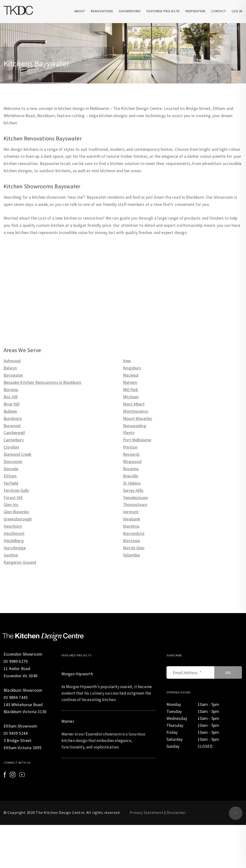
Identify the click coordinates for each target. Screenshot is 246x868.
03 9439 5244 (16, 733)
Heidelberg (14, 541)
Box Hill (11, 397)
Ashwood (12, 361)
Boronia (11, 390)
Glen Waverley (16, 512)
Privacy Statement (147, 812)
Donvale (11, 469)
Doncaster (13, 462)
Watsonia (132, 541)
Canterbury (14, 440)
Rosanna (131, 469)
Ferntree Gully (16, 490)
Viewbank (132, 519)
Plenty (129, 433)
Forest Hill (13, 498)
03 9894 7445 (16, 697)
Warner (68, 721)
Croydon (11, 447)
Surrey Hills (133, 490)
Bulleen (10, 411)
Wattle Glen (134, 548)
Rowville (131, 476)
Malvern (130, 382)
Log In (237, 11)
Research (131, 454)
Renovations (102, 11)
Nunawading (135, 426)
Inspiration (195, 11)
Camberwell (14, 433)
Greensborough (18, 519)
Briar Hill (12, 404)
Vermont (131, 512)
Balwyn (10, 368)
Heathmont (14, 533)
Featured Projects (163, 11)
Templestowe (135, 498)
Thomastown (135, 505)
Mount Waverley (138, 418)
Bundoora (13, 418)
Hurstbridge (15, 548)
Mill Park (131, 390)
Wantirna (131, 526)
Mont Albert (134, 404)
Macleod (131, 375)
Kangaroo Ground (20, 562)
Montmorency (136, 411)
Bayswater (13, 375)
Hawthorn (13, 526)
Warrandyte (134, 533)
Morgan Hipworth (78, 674)
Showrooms (130, 11)
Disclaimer (176, 812)
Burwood (12, 426)
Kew (127, 361)
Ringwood (132, 462)
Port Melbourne (137, 440)
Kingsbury (132, 368)
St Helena (132, 483)
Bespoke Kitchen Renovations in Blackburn (42, 382)
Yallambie (132, 555)
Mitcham (131, 397)
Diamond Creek (17, 454)
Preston (130, 447)
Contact (218, 11)
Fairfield (11, 483)
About (80, 11)
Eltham (10, 476)
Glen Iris (11, 505)
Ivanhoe (11, 555)
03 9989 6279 (16, 661)
